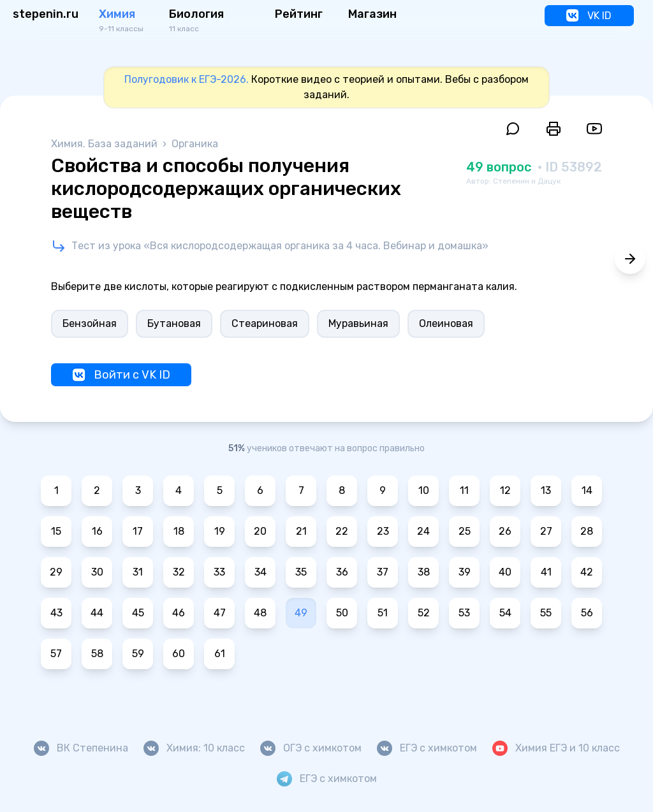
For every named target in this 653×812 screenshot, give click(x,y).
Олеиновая (446, 323)
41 (546, 572)
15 (56, 531)
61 (220, 654)
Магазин (372, 14)
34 (260, 572)
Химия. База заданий (106, 144)
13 (546, 490)
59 (138, 654)
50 (342, 613)
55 (546, 613)
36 (342, 572)
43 (56, 613)
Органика (195, 144)
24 (423, 531)
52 (424, 613)
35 (301, 572)
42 (587, 572)
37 (383, 572)
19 (220, 531)
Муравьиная (358, 323)
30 (97, 572)
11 (464, 490)
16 (97, 531)
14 (587, 490)
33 (219, 572)
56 (587, 613)
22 (342, 531)
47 (220, 613)
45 (138, 613)
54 (505, 613)
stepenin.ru (46, 14)
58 (97, 654)
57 (56, 654)
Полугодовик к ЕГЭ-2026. (187, 79)
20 (260, 531)
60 (179, 654)
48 (260, 613)
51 (383, 613)
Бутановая (174, 323)
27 (546, 531)
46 (179, 613)
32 (179, 572)
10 (424, 490)
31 (138, 572)
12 (505, 490)
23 (383, 531)
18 (179, 531)
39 (465, 572)
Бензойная (90, 323)
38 (424, 572)
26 (505, 531)
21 (301, 531)
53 (464, 613)
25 (465, 531)
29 (56, 572)
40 (505, 572)
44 (97, 613)
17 (138, 531)
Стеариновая (265, 323)
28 (587, 531)
